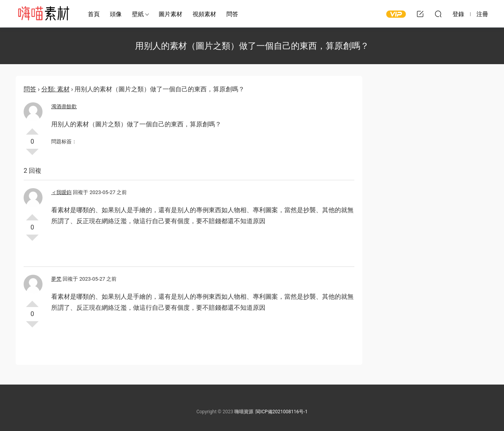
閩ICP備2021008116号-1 (282, 412)
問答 (232, 14)
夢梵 (56, 279)
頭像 (116, 14)
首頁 (94, 14)
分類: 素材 (56, 89)
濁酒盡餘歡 (64, 106)
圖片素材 (170, 14)
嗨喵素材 (43, 14)
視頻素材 (204, 14)
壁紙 (138, 14)
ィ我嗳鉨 (61, 192)
